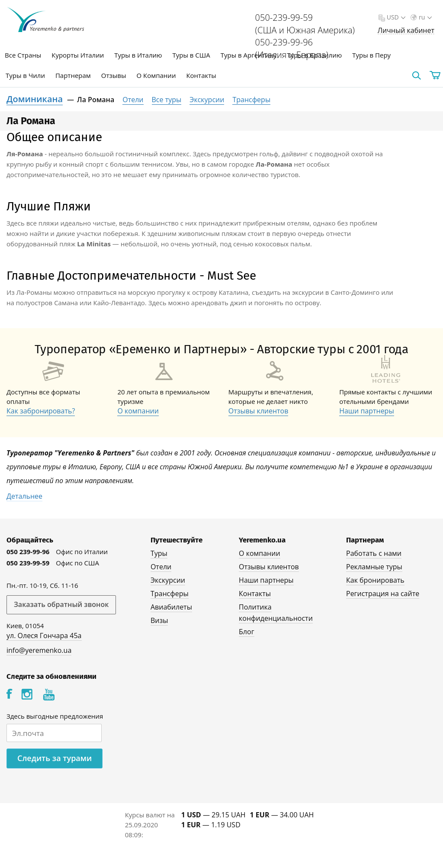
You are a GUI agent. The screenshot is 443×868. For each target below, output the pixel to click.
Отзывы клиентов (258, 411)
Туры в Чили (25, 75)
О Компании (156, 75)
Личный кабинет (406, 31)
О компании (138, 411)
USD (395, 17)
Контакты (201, 75)
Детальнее (24, 496)
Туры (159, 553)
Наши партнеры (367, 411)
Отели (133, 100)
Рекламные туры (374, 567)
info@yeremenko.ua (39, 650)
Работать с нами (374, 553)
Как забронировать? (41, 411)
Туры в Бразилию (314, 55)
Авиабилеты (171, 607)
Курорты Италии (78, 55)
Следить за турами (55, 758)
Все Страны (23, 55)
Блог (246, 632)
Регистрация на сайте (383, 594)
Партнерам (73, 75)
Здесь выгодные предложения (55, 716)
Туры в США (191, 55)
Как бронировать (375, 580)
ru (424, 17)
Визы (159, 620)
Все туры (167, 100)
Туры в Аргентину (249, 55)
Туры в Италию (138, 55)
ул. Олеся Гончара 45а (44, 636)
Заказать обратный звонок (61, 604)
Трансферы (251, 100)
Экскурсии (207, 100)
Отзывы (114, 75)
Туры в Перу (371, 55)
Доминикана (35, 99)
